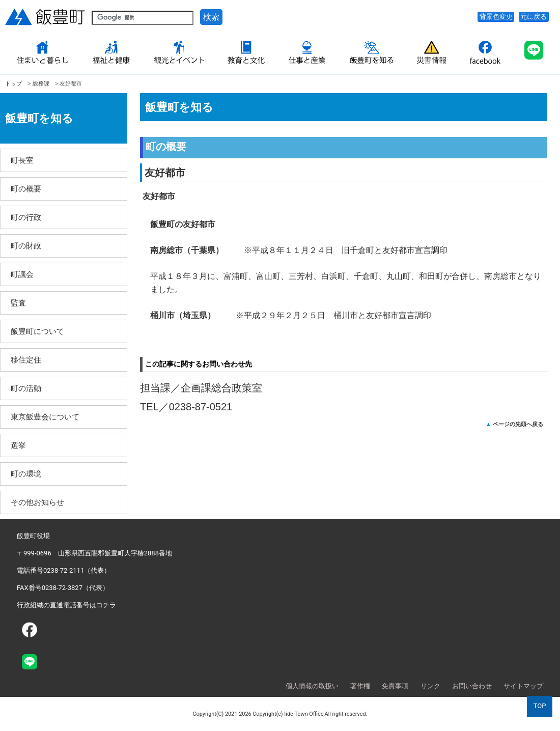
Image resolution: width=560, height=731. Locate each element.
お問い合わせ (472, 686)
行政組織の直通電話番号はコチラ (66, 605)
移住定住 (26, 360)
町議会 (22, 274)
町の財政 (26, 246)
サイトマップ (523, 686)
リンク (430, 686)
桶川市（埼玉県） (187, 315)
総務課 (41, 83)
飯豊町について (37, 331)
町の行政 (26, 217)
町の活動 (26, 388)
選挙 (18, 445)
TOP (540, 706)
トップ (13, 83)
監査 (18, 303)
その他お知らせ (37, 502)
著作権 (360, 686)
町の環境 (26, 474)
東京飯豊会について (45, 417)
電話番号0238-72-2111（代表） (64, 570)
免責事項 (395, 686)
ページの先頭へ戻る (518, 424)
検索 (211, 17)
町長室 (22, 160)
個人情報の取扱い (312, 686)
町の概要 (26, 189)
